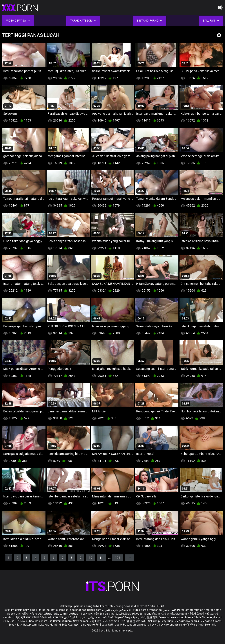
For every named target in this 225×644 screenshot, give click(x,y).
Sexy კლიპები (90, 614)
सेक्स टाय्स (58, 617)
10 (91, 558)
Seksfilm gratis (13, 610)
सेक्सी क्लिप (189, 625)
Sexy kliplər (16, 625)
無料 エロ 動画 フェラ (109, 625)
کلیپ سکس (170, 610)
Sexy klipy (95, 621)
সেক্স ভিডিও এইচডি (26, 614)
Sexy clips (30, 610)
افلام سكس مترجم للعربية (117, 610)
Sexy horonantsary (171, 625)
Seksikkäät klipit (126, 614)
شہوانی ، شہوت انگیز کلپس (81, 617)
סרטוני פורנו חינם (85, 625)
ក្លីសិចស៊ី (142, 617)
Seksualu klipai (26, 621)
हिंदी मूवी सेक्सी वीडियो (27, 617)
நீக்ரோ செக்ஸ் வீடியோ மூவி (170, 614)
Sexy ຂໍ (155, 625)
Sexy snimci (81, 621)
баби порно (144, 614)
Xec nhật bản (78, 610)
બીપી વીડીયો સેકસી (199, 614)
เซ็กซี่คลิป (142, 621)
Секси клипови (63, 621)
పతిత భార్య (46, 617)
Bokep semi (30, 625)
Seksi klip (154, 621)
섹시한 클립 (129, 621)
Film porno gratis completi (53, 610)
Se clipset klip (44, 621)
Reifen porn (94, 610)
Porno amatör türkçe (190, 610)
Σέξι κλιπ (68, 625)
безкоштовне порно (172, 617)
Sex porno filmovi (211, 621)
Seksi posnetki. (111, 621)
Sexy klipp (167, 621)
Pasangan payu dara (137, 625)
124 (118, 558)
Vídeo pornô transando (147, 610)
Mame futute (193, 617)
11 (101, 558)
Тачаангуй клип (212, 617)
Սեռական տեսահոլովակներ (59, 614)
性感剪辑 (153, 617)
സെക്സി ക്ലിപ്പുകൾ (111, 617)
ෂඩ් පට (200, 625)
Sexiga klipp (107, 614)
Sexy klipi (10, 621)
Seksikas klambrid (50, 625)
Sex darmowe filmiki (186, 621)
